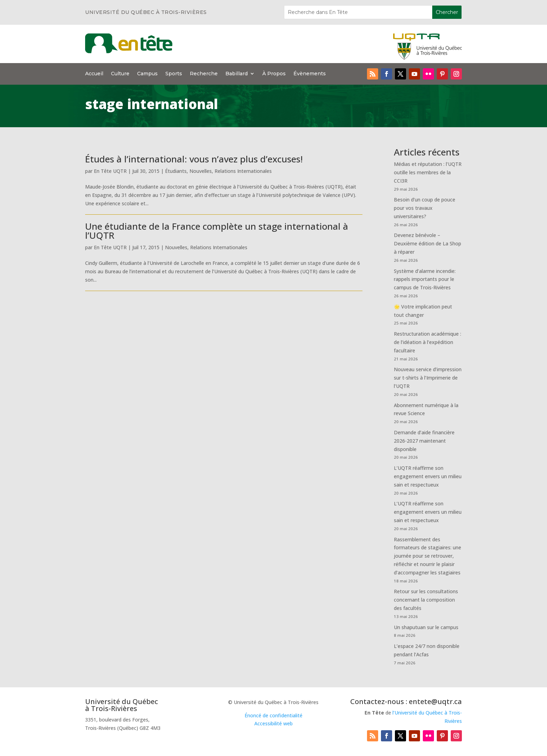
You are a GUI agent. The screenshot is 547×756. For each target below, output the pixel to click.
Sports (174, 74)
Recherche (204, 74)
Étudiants (176, 171)
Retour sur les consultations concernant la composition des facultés (426, 600)
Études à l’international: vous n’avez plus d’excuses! (194, 159)
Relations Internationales (243, 171)
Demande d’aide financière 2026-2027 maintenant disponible (424, 441)
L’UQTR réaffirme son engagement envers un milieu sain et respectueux (428, 476)
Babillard (237, 74)
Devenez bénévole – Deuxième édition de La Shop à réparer (428, 243)
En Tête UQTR (110, 171)
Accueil (94, 74)
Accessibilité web (273, 723)
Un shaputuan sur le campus (426, 627)
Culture (120, 74)
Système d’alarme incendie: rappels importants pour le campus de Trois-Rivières (425, 279)
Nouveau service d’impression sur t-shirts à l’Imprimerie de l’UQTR (428, 378)
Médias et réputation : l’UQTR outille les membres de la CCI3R (428, 172)
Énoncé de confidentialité (273, 715)
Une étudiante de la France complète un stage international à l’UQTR (217, 231)
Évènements (310, 74)
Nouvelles (201, 171)
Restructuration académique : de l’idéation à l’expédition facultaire (428, 342)
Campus (147, 74)
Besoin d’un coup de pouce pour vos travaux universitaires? (425, 208)
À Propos (274, 74)
